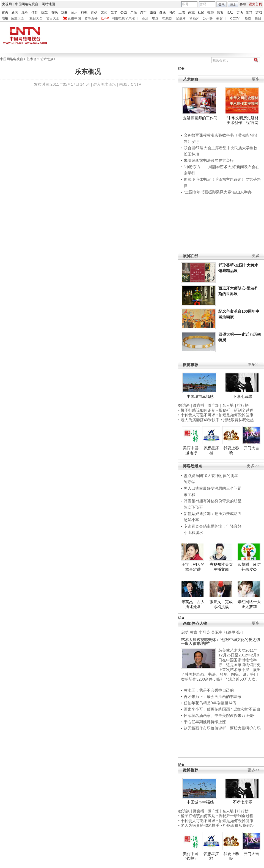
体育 (35, 12)
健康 (163, 12)
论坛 (230, 12)
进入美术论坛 (105, 84)
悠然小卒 (191, 520)
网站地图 (48, 4)
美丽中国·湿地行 (191, 450)
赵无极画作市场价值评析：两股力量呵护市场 (222, 728)
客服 (243, 4)
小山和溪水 (193, 533)
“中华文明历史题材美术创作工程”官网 (243, 120)
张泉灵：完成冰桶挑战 (221, 604)
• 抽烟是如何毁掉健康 (235, 415)
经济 (25, 12)
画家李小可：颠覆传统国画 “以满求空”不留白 (222, 709)
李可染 (204, 632)
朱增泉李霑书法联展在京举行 (209, 160)
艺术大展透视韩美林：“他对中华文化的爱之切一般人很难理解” (220, 642)
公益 (124, 12)
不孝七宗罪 (243, 396)
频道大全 (17, 18)
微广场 (213, 405)
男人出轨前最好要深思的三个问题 (213, 488)
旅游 (153, 12)
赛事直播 (91, 18)
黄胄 (194, 632)
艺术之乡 (47, 59)
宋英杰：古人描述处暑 (193, 604)
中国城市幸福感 (200, 396)
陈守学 (189, 482)
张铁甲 (230, 632)
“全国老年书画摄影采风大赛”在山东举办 (218, 192)
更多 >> (253, 466)
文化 (104, 12)
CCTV (235, 18)
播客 (219, 18)
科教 (84, 12)
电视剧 (167, 18)
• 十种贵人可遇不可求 (197, 415)
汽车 (143, 12)
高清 (145, 18)
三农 (182, 12)
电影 (155, 18)
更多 (256, 79)
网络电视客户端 (123, 18)
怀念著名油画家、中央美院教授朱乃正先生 (220, 716)
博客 (220, 12)
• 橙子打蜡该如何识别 (197, 410)
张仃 (240, 632)
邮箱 (249, 12)
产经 (134, 12)
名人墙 (228, 405)
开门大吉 (251, 448)
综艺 (45, 12)
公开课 (208, 18)
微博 (211, 12)
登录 (222, 4)
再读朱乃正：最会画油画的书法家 (213, 697)
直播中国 (74, 18)
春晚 (54, 12)
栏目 (258, 18)
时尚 (172, 12)
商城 (191, 12)
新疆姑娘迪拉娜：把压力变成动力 (213, 514)
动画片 (194, 18)
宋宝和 (189, 495)
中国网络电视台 (27, 4)
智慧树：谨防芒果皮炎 (249, 567)
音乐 (74, 12)
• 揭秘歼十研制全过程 (235, 410)
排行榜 (243, 405)
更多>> (254, 364)
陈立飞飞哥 (193, 507)
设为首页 (255, 4)
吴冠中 (217, 632)
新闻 (15, 12)
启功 (185, 632)
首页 (5, 12)
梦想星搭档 (211, 450)
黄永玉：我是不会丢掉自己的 (209, 690)
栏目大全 (36, 18)
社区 (201, 12)
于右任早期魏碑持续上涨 (205, 722)
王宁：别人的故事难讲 (193, 567)
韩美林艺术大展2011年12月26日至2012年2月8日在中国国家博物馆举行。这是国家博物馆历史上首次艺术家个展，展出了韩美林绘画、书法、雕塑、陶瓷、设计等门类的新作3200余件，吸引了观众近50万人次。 (221, 665)
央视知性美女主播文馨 (221, 567)
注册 (233, 4)
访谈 (240, 12)
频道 (248, 18)
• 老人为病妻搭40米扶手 (199, 420)
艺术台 (32, 59)
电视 (5, 18)
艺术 (114, 12)
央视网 (7, 4)
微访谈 (184, 405)
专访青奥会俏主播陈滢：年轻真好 (213, 526)
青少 (94, 12)
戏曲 (64, 12)
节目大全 (53, 18)
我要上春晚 (231, 450)
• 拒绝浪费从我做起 (237, 420)
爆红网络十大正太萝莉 (249, 604)
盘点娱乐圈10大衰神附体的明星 (211, 476)
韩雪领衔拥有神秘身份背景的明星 (213, 501)
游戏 (259, 12)
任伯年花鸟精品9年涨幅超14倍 (210, 703)
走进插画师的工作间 (200, 118)
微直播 (199, 405)
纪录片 (181, 18)
